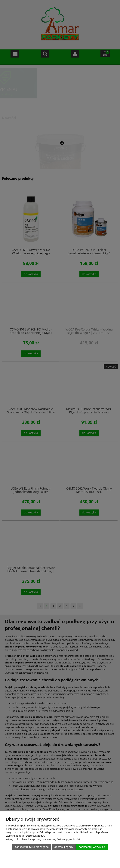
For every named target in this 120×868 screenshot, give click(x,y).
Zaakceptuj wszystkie (92, 847)
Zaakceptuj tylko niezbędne (32, 847)
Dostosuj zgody (64, 847)
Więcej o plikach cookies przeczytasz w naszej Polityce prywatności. (43, 839)
